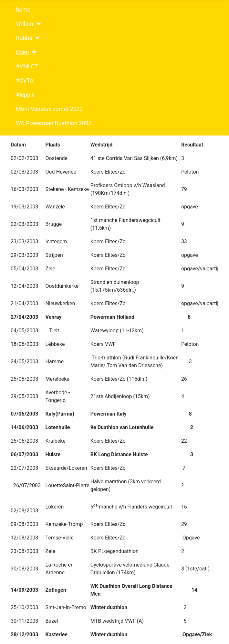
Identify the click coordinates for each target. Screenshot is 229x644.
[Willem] (37, 24)
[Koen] (33, 52)
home (23, 10)
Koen (23, 52)
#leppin (26, 95)
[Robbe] (36, 38)
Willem (25, 24)
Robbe (24, 38)
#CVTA (25, 81)
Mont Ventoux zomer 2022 (50, 109)
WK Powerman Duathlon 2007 (54, 123)
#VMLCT (27, 66)
